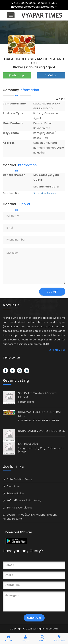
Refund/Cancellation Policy (22, 500)
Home (8, 639)
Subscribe (60, 639)
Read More (57, 350)
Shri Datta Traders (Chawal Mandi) (38, 395)
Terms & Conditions (17, 508)
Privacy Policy (13, 493)
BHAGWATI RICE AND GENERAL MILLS (40, 414)
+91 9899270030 (24, 3)
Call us (51, 75)
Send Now (34, 618)
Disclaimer (11, 486)
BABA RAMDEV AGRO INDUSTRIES (41, 431)
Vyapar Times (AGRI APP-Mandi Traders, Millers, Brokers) (30, 517)
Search (42, 639)
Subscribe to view (45, 193)
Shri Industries (28, 444)
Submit (52, 292)
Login (25, 639)
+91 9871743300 (47, 3)
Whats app (17, 75)
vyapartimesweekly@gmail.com (36, 7)
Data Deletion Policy (17, 479)
